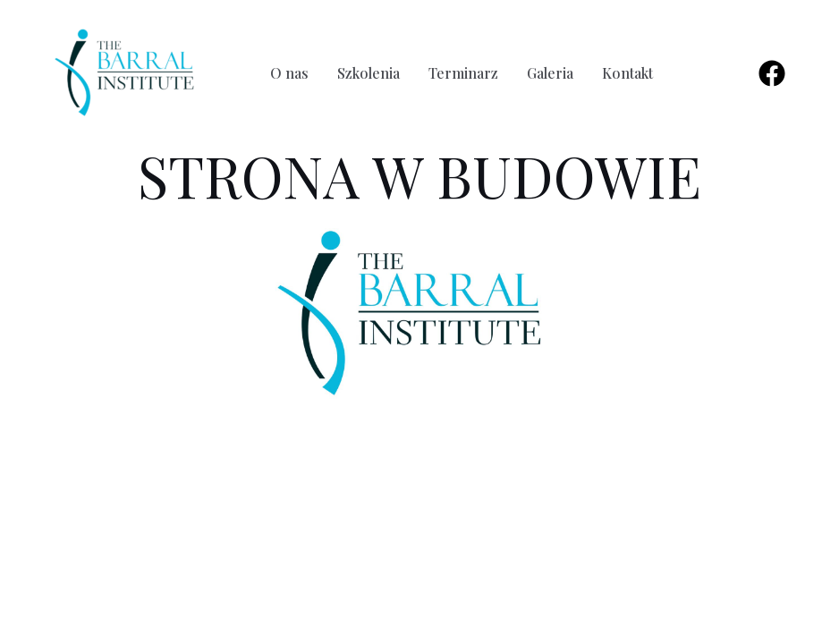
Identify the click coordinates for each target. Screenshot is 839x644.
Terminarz (463, 73)
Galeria (550, 73)
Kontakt (627, 73)
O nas (289, 73)
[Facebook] (772, 73)
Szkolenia (369, 73)
